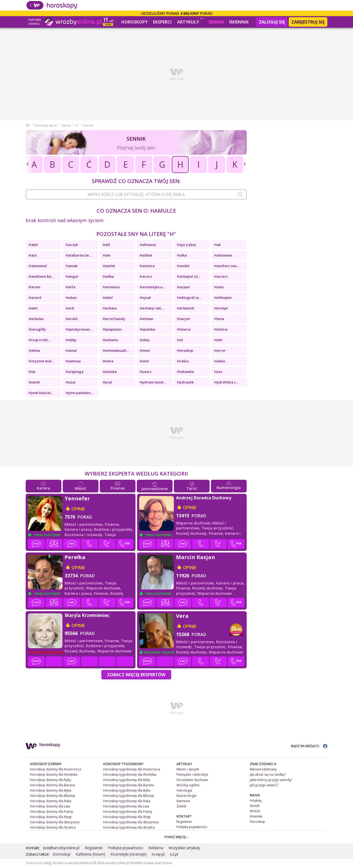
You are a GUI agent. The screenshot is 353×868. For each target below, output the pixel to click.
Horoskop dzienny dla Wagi (51, 817)
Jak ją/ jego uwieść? (264, 786)
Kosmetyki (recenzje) (129, 855)
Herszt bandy (114, 319)
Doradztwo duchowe (192, 781)
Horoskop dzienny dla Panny (51, 812)
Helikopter (223, 298)
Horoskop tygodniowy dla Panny (128, 812)
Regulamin (184, 822)
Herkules (36, 319)
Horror (220, 351)
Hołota (34, 351)
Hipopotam (112, 330)
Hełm (33, 309)
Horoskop (185, 351)
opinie (78, 510)
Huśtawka (185, 372)
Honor (145, 351)
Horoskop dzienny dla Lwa (50, 807)
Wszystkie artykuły (184, 849)
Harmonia (111, 288)
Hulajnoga (74, 372)
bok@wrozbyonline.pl (61, 849)
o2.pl (174, 855)
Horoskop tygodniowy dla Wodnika (130, 775)
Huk (32, 372)
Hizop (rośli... (39, 341)
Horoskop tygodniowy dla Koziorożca (132, 770)
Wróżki (255, 812)
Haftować (148, 245)
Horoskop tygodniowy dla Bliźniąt (129, 796)
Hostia (108, 362)
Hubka (220, 362)
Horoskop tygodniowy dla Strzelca (129, 828)
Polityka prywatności (192, 827)
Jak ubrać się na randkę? (268, 775)
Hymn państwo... (79, 394)
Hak (217, 245)
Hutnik (34, 383)
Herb (70, 309)
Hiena (219, 319)
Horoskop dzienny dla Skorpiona (55, 823)
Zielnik (181, 807)
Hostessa (73, 362)
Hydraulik (185, 383)
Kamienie (183, 802)
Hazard (35, 298)
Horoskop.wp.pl (46, 126)
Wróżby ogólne (188, 786)
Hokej (145, 341)
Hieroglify (37, 330)
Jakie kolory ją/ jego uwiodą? (271, 781)
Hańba (108, 277)
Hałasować (38, 267)
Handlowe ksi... (41, 277)
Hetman (146, 319)
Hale (107, 256)
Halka (182, 256)
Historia (221, 330)
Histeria (184, 330)
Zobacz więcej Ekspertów (136, 675)
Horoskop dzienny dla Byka (51, 791)
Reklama (156, 849)
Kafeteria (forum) (90, 855)
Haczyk (72, 245)
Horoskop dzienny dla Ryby (51, 781)
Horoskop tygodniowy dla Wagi (127, 817)
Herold (72, 319)
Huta (218, 372)
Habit (33, 245)
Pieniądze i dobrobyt (192, 775)
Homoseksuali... (116, 351)
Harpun (183, 288)
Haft (106, 245)
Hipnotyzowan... (79, 330)
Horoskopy (134, 22)
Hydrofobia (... (226, 383)
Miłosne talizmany (263, 770)
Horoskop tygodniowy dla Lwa (126, 807)
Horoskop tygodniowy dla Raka (127, 802)
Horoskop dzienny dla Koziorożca (55, 770)
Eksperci (162, 22)
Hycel (107, 383)
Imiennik (239, 22)
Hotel (144, 362)
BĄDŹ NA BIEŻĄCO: (309, 747)
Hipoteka (147, 330)
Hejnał (145, 298)
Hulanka (110, 372)
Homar (71, 351)
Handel (183, 267)
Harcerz (221, 277)
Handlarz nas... (227, 267)
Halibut (146, 256)
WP (28, 126)
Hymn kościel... (41, 394)
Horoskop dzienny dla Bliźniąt (52, 796)
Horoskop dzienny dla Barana (52, 786)
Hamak (72, 267)
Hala (33, 256)
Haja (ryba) (186, 245)
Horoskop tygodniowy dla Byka (127, 791)
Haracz (146, 277)
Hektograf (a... (189, 298)
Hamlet (109, 267)
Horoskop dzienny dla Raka (51, 802)
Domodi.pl (62, 855)
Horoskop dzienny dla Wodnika (54, 775)
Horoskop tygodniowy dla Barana (129, 786)
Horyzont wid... (41, 362)
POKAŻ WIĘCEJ (177, 838)
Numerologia (186, 796)
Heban (71, 298)
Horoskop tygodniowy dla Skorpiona (131, 823)
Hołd (218, 341)
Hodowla (110, 341)
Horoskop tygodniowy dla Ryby (127, 781)
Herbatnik (185, 309)
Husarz (146, 372)
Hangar (72, 277)
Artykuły (190, 21)
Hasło (219, 288)
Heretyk (221, 309)
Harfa (71, 288)
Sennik (216, 22)
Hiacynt (184, 319)
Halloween (223, 256)
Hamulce (147, 267)
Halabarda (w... (78, 256)
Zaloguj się (272, 22)
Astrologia (184, 791)
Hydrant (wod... (153, 383)
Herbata (110, 309)
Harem (34, 288)
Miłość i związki (188, 770)
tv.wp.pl (158, 855)
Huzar (71, 383)
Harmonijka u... (152, 288)
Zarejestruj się (308, 22)
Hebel (108, 298)
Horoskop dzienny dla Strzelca (53, 828)
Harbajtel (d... (189, 277)
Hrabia (183, 362)
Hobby (71, 341)
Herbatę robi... (152, 309)
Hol (180, 341)
